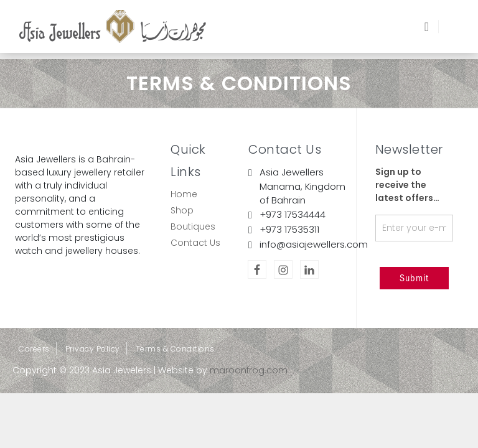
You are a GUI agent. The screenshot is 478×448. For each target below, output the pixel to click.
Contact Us (195, 243)
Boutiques (193, 226)
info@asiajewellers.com (314, 244)
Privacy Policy (93, 349)
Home (184, 194)
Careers (34, 349)
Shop (182, 210)
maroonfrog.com (249, 370)
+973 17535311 (289, 229)
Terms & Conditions (175, 349)
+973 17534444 (293, 214)
